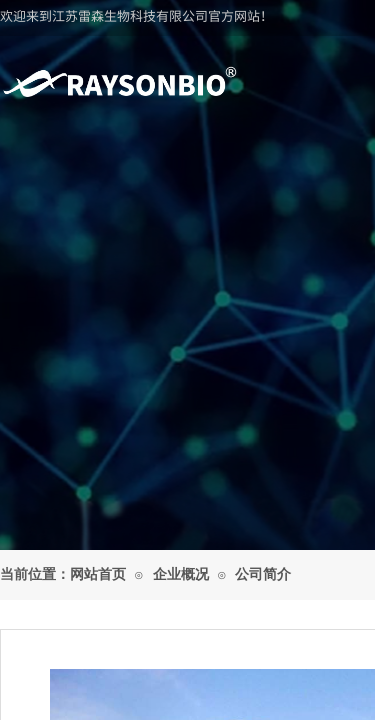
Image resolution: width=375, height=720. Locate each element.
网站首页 (98, 574)
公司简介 (263, 574)
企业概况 (181, 574)
